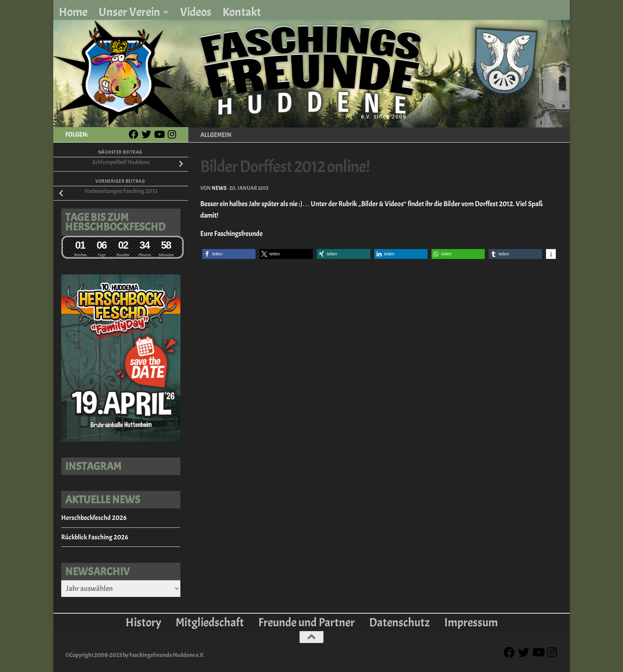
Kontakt (242, 12)
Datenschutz (400, 622)
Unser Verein (129, 12)
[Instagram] (172, 134)
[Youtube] (159, 134)
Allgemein (216, 135)
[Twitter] (146, 134)
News (219, 188)
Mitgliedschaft (210, 622)
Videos (196, 12)
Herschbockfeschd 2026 (94, 518)
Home (73, 12)
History (143, 622)
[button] (229, 254)
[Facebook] (133, 134)
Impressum (471, 622)
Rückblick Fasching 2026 (95, 537)
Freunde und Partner (307, 622)
